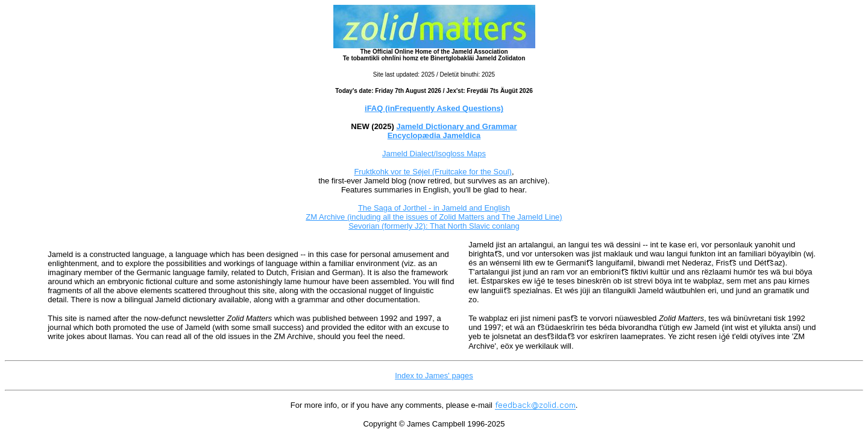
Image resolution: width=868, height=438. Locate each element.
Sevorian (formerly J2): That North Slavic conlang (434, 226)
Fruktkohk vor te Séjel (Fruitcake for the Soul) (433, 172)
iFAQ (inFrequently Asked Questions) (434, 108)
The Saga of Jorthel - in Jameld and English (434, 208)
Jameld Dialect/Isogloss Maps (434, 154)
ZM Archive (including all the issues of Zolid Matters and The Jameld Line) (434, 217)
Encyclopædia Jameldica (434, 135)
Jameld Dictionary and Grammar (457, 126)
